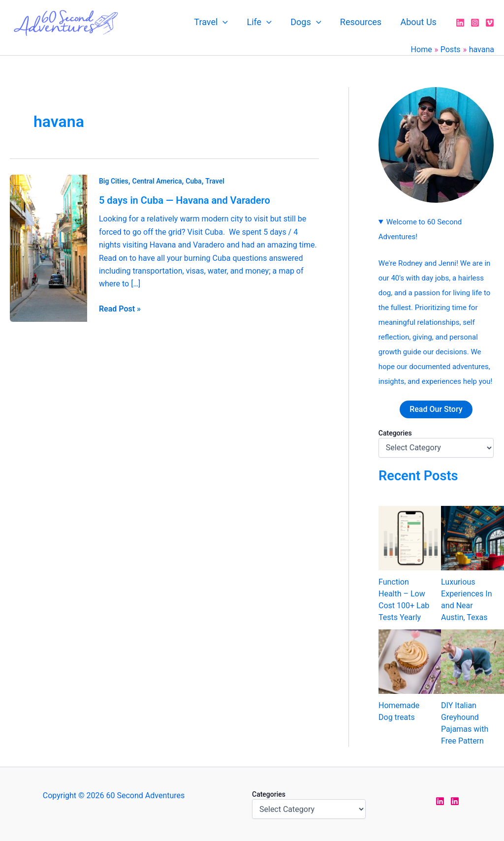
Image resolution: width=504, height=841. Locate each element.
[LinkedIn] (460, 23)
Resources (362, 22)
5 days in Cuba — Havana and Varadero (185, 200)
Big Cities (114, 181)
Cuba (193, 181)
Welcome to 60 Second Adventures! (420, 229)
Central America (157, 181)
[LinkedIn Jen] (440, 801)
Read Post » (120, 308)
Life (263, 22)
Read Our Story (436, 409)
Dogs (309, 22)
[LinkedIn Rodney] (455, 801)
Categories (395, 433)
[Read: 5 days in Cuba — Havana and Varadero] (48, 248)
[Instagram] (475, 23)
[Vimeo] (490, 23)
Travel (216, 22)
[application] (228, 22)
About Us (419, 22)
